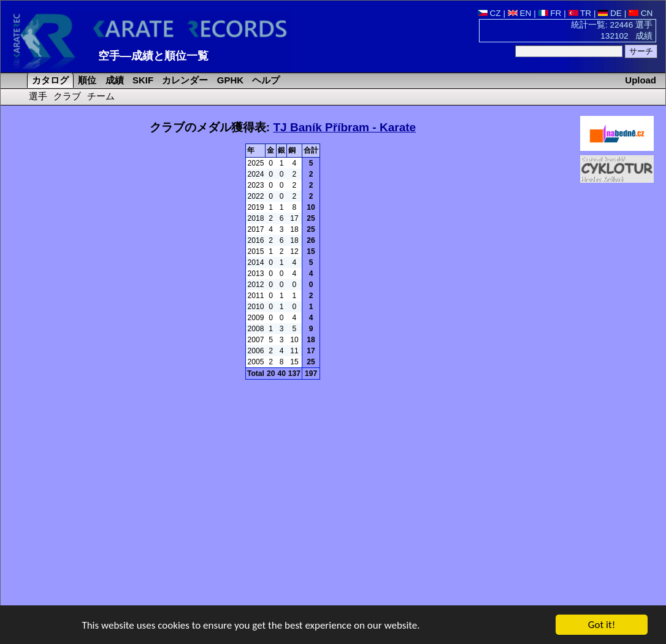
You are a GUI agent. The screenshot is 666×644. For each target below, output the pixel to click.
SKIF (142, 80)
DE (610, 13)
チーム (101, 96)
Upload (641, 80)
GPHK (229, 80)
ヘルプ (265, 80)
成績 (113, 80)
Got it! (602, 626)
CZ (489, 13)
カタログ (49, 80)
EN (520, 13)
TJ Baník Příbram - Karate (344, 127)
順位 (86, 80)
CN (641, 13)
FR (550, 13)
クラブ (67, 96)
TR (580, 13)
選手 (38, 96)
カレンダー (184, 80)
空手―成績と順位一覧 (153, 56)
